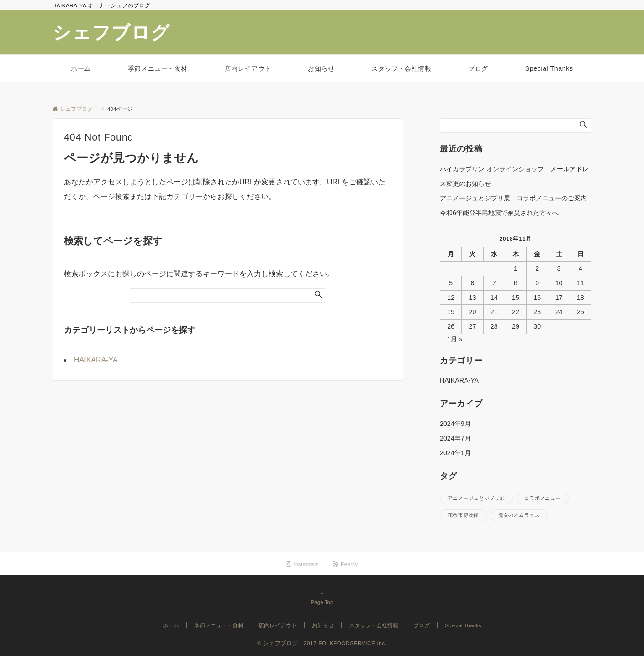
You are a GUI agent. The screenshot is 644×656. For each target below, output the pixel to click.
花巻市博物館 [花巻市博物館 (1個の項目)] (463, 515)
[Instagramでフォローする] (302, 564)
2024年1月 (455, 453)
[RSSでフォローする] (346, 564)
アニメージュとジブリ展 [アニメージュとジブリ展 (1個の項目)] (476, 498)
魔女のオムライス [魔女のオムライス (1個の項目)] (519, 515)
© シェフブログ (280, 643)
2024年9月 (455, 424)
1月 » (455, 339)
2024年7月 (455, 438)
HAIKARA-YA (96, 360)
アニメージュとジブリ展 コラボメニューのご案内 (513, 198)
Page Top (322, 598)
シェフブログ (121, 32)
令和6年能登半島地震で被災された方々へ (499, 213)
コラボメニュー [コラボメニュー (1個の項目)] (543, 498)
